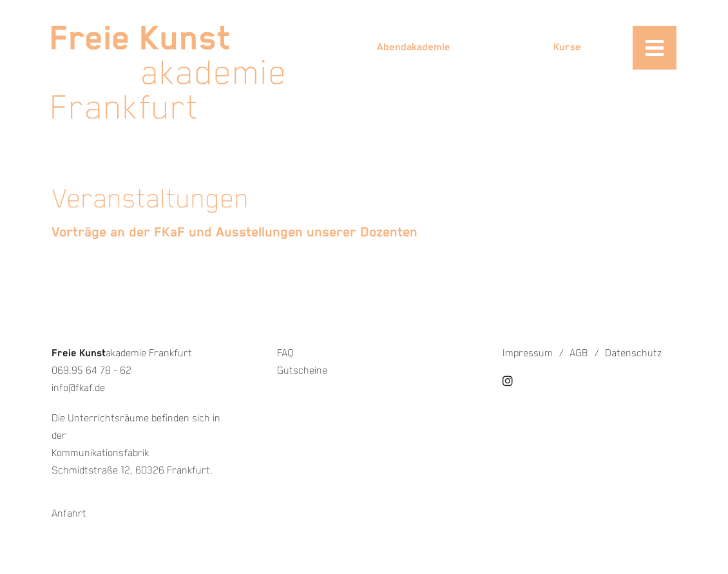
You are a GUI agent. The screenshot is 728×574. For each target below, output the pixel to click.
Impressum (528, 353)
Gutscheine (302, 371)
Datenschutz (633, 353)
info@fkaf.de (78, 388)
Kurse (567, 47)
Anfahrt (69, 514)
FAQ (285, 353)
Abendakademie (414, 47)
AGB (579, 353)
